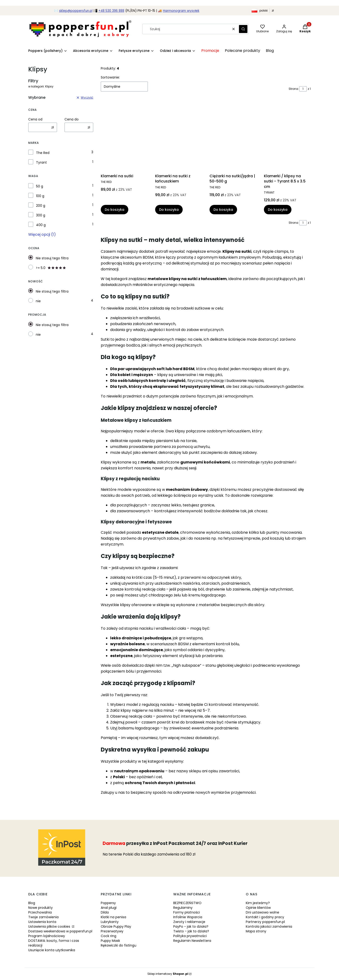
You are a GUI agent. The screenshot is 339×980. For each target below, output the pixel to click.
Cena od (35, 119)
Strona (293, 89)
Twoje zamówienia (43, 917)
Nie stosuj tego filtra (52, 258)
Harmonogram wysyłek (181, 11)
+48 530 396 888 (111, 11)
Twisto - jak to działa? (191, 931)
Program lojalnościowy (47, 936)
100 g (40, 196)
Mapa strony (256, 931)
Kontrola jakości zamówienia (269, 926)
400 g (41, 225)
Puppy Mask (110, 941)
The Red (43, 153)
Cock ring (109, 936)
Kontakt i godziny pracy (265, 917)
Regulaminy (183, 908)
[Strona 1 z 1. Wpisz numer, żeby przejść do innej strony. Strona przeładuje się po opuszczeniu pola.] (303, 89)
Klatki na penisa (113, 917)
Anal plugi (109, 908)
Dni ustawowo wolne (262, 912)
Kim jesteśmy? (258, 903)
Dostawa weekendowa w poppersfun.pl (60, 931)
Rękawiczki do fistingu (119, 945)
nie (38, 301)
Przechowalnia (40, 912)
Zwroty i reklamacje (189, 922)
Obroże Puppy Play (116, 926)
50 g (40, 186)
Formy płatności (187, 912)
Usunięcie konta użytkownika (52, 950)
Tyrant (41, 162)
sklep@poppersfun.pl (76, 11)
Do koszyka (115, 210)
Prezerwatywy (112, 931)
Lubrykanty (110, 922)
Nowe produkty (40, 908)
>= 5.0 (51, 268)
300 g (41, 215)
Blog (32, 903)
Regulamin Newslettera (192, 941)
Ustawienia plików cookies (50, 926)
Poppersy (108, 903)
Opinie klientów (258, 908)
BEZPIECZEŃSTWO (187, 903)
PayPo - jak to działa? (191, 926)
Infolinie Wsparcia (188, 917)
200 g (41, 206)
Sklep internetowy (168, 974)
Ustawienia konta (42, 922)
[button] (243, 29)
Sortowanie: (110, 77)
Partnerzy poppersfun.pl (265, 922)
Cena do (72, 119)
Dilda (105, 912)
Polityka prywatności (190, 936)
